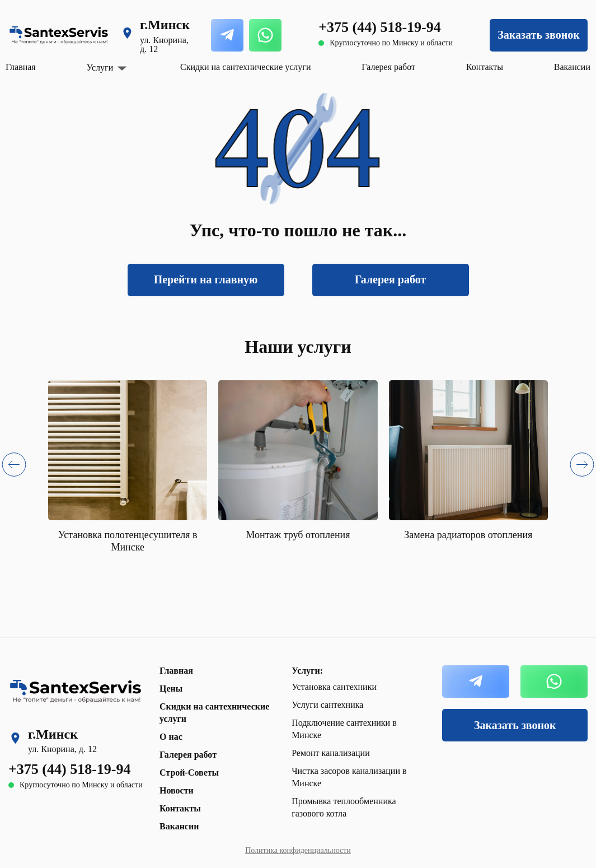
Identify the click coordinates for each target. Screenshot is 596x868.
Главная (21, 67)
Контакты (485, 67)
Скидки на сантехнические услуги (245, 67)
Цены (171, 689)
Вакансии (572, 67)
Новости (177, 790)
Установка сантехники (334, 687)
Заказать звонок (538, 35)
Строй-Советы (189, 773)
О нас (171, 737)
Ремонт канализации (331, 753)
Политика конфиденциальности (298, 850)
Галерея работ (388, 67)
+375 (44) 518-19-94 (379, 27)
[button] (14, 467)
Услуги (100, 68)
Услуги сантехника (327, 705)
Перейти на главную (206, 279)
